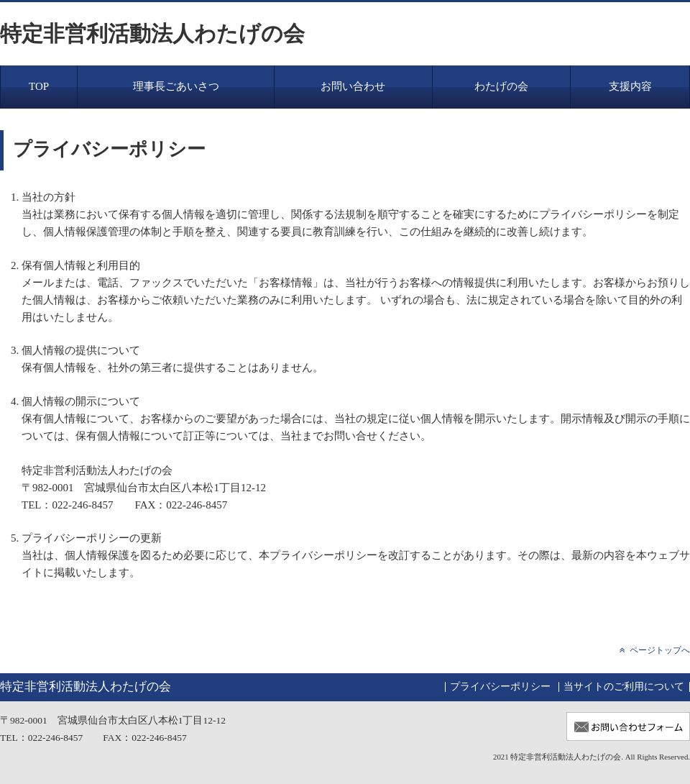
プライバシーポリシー (500, 687)
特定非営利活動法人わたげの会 (152, 34)
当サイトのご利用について (624, 687)
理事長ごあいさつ (176, 86)
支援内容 (630, 86)
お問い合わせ (353, 86)
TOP (39, 86)
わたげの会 (501, 86)
